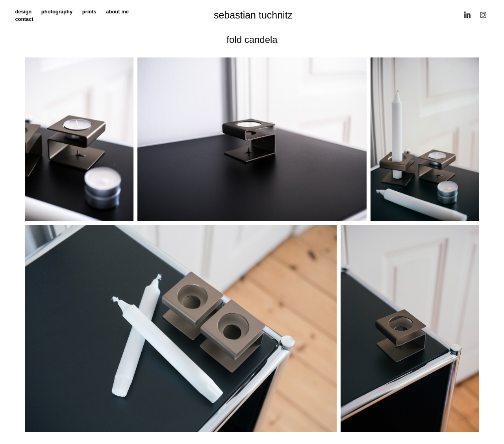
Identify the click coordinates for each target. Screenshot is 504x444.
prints (89, 12)
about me (117, 12)
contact (24, 19)
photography (57, 12)
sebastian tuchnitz (253, 15)
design (23, 12)
